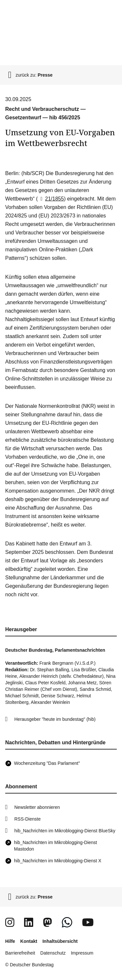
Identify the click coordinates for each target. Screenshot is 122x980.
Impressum (82, 953)
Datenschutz (53, 953)
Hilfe (10, 941)
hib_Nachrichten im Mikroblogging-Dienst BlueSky (65, 831)
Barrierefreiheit (20, 953)
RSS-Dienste (27, 819)
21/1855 (51, 199)
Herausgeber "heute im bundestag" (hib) (55, 719)
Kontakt (29, 941)
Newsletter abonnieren (37, 807)
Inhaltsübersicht (60, 941)
